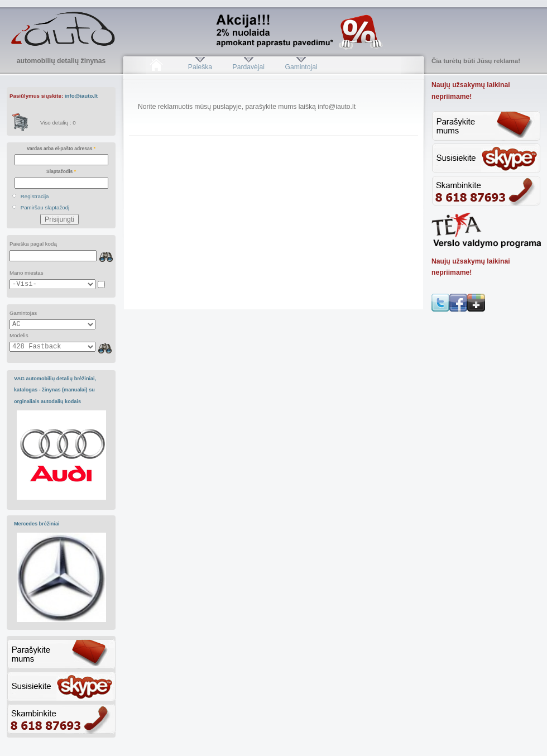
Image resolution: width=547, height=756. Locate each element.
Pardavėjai (249, 67)
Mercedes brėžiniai (37, 524)
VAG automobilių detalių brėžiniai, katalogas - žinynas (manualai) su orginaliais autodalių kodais (55, 390)
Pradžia (156, 67)
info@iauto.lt (81, 96)
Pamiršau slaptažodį (45, 207)
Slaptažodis (61, 171)
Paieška (200, 67)
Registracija (35, 196)
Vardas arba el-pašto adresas (61, 149)
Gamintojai (301, 67)
